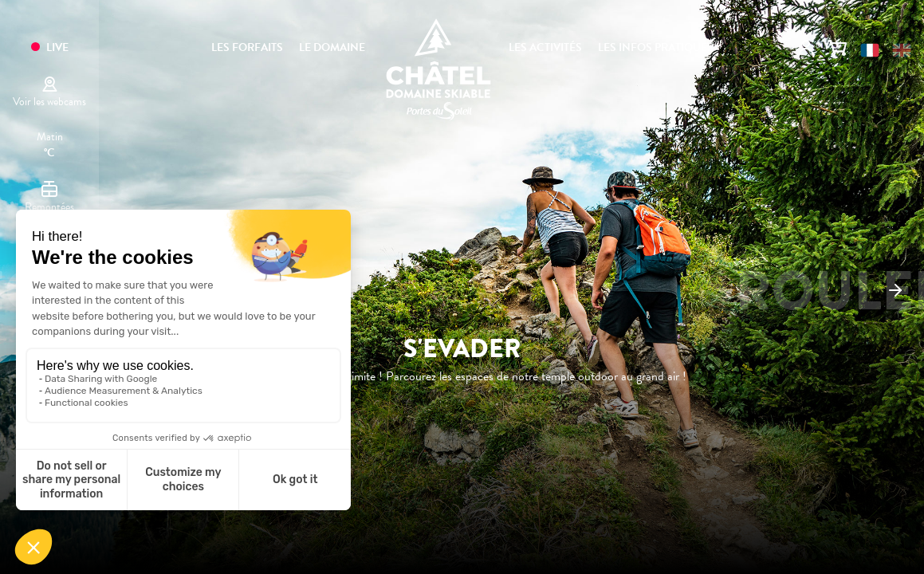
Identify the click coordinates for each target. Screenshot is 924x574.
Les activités (545, 48)
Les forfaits (247, 48)
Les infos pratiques (656, 48)
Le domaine (332, 48)
